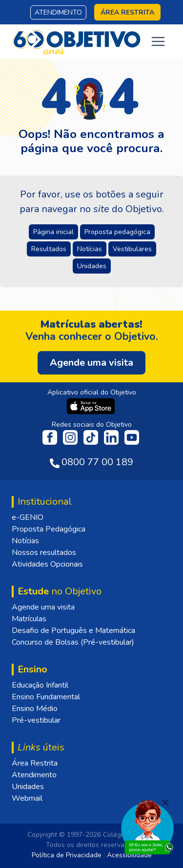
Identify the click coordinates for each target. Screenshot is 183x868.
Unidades (28, 787)
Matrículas (29, 619)
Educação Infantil (40, 685)
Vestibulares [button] (132, 249)
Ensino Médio (35, 709)
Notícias (25, 541)
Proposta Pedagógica (49, 529)
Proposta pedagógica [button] (117, 232)
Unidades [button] (92, 266)
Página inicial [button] (53, 232)
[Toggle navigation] (158, 41)
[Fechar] (165, 803)
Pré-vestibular (36, 720)
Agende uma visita (43, 607)
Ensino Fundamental (46, 697)
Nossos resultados (44, 552)
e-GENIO (28, 517)
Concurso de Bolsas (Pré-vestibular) (73, 642)
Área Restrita (35, 763)
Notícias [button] (90, 249)
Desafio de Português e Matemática (73, 631)
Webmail (27, 798)
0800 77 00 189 (97, 462)
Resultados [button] (49, 249)
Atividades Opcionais (47, 564)
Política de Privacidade (67, 855)
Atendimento (58, 12)
